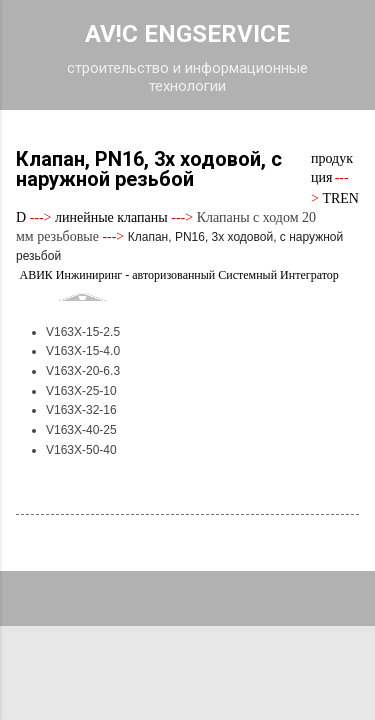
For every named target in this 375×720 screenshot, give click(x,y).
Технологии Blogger (187, 642)
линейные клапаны (111, 217)
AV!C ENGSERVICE (187, 34)
